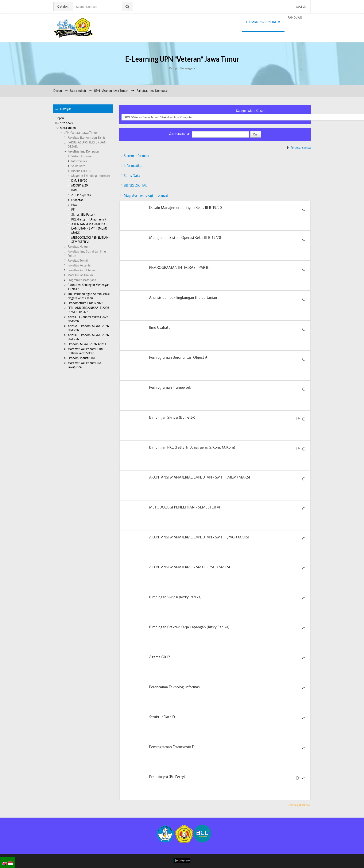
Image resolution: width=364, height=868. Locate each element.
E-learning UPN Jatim (263, 22)
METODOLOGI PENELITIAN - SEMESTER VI (185, 507)
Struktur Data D (162, 717)
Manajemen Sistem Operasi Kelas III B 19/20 (185, 238)
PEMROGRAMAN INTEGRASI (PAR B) (179, 268)
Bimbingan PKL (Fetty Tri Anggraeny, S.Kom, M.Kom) (192, 447)
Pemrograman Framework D (172, 747)
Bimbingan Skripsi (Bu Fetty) (172, 417)
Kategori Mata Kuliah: (251, 111)
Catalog (63, 6)
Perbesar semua (301, 148)
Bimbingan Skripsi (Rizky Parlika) (175, 597)
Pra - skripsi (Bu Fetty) (167, 777)
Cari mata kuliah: (180, 134)
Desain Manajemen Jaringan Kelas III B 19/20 (185, 208)
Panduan (295, 18)
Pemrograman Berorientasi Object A (178, 358)
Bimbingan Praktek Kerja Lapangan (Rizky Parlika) (189, 627)
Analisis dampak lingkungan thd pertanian (183, 298)
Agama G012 (160, 657)
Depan (60, 118)
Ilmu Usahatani (161, 328)
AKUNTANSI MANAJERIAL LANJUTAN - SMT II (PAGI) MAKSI (199, 537)
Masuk (301, 7)
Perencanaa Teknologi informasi (175, 687)
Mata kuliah (68, 128)
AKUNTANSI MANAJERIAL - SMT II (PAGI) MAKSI (190, 567)
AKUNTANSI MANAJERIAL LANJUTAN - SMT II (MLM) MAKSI (200, 477)
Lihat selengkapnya (299, 805)
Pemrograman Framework (170, 387)
